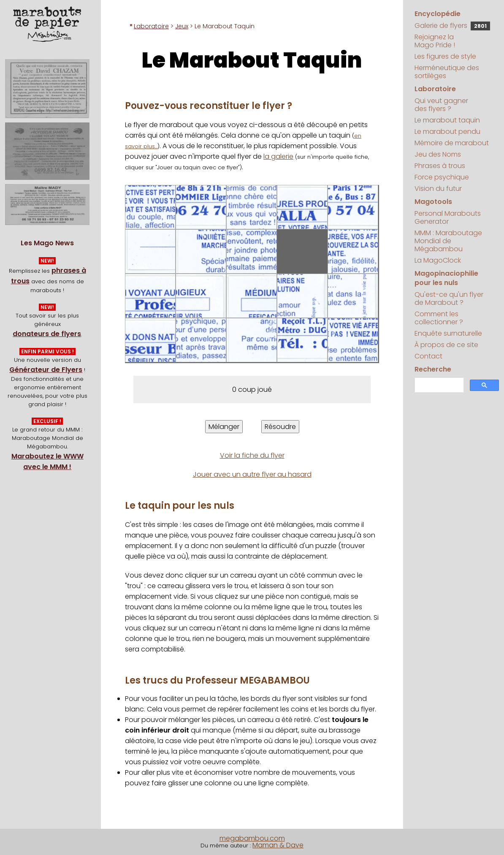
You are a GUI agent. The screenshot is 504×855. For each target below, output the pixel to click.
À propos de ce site (446, 345)
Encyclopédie (438, 14)
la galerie (278, 156)
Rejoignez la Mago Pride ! (435, 41)
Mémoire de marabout (452, 143)
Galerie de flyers (452, 26)
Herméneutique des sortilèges (447, 72)
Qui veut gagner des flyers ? (441, 105)
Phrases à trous (440, 166)
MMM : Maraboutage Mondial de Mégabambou (448, 241)
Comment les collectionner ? (439, 318)
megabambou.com (252, 838)
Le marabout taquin (447, 120)
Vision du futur (438, 189)
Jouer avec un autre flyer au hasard (252, 474)
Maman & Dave (278, 845)
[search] (439, 385)
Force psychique (442, 177)
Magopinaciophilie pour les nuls (446, 278)
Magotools (433, 202)
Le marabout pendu (447, 132)
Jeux (182, 26)
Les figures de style (445, 56)
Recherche (433, 369)
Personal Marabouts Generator (448, 217)
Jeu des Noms (438, 154)
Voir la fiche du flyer (252, 455)
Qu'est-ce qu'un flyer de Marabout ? (449, 299)
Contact (428, 356)
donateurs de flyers (47, 334)
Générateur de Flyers (46, 370)
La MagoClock (438, 260)
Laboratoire (151, 26)
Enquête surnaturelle (448, 333)
